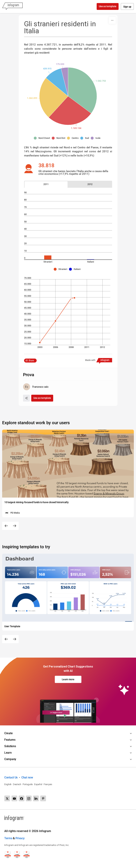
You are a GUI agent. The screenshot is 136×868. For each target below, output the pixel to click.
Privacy (20, 838)
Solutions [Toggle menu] (10, 746)
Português (28, 784)
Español (38, 784)
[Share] (26, 398)
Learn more (68, 679)
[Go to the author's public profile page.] (36, 387)
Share (31, 361)
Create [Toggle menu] (8, 733)
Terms (8, 838)
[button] (43, 138)
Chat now (27, 777)
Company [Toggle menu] (10, 759)
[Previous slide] (6, 526)
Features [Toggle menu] (10, 740)
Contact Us (11, 777)
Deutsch (17, 784)
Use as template (108, 6)
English (8, 784)
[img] (82, 90)
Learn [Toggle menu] (8, 753)
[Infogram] (12, 6)
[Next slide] (15, 526)
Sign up (127, 7)
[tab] (46, 184)
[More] (112, 20)
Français (48, 784)
